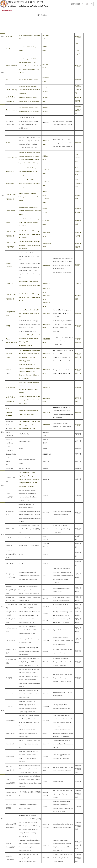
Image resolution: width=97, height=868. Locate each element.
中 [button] (87, 4)
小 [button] (83, 4)
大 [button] (92, 4)
